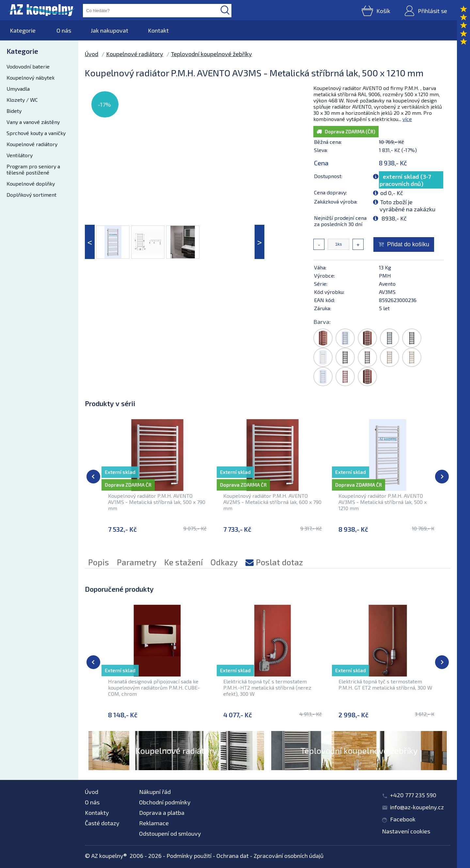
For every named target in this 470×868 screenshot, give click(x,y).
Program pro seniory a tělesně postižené (33, 169)
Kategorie (23, 30)
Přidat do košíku (408, 244)
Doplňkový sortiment (31, 195)
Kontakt (158, 30)
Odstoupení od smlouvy (170, 833)
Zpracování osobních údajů (289, 856)
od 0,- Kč (392, 193)
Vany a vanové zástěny (33, 122)
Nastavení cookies (406, 831)
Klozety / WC (22, 100)
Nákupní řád (155, 792)
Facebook (403, 819)
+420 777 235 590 (413, 795)
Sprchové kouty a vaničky (36, 133)
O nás (64, 30)
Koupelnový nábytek (31, 77)
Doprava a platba (162, 813)
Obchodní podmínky (165, 802)
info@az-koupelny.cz (417, 807)
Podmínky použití (189, 856)
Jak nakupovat (110, 30)
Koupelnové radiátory (32, 144)
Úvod (92, 54)
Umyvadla (18, 89)
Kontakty (97, 813)
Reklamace (154, 823)
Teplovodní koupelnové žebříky (211, 54)
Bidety (14, 111)
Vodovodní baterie (28, 66)
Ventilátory (20, 155)
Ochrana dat (233, 856)
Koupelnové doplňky (31, 183)
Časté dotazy (102, 823)
